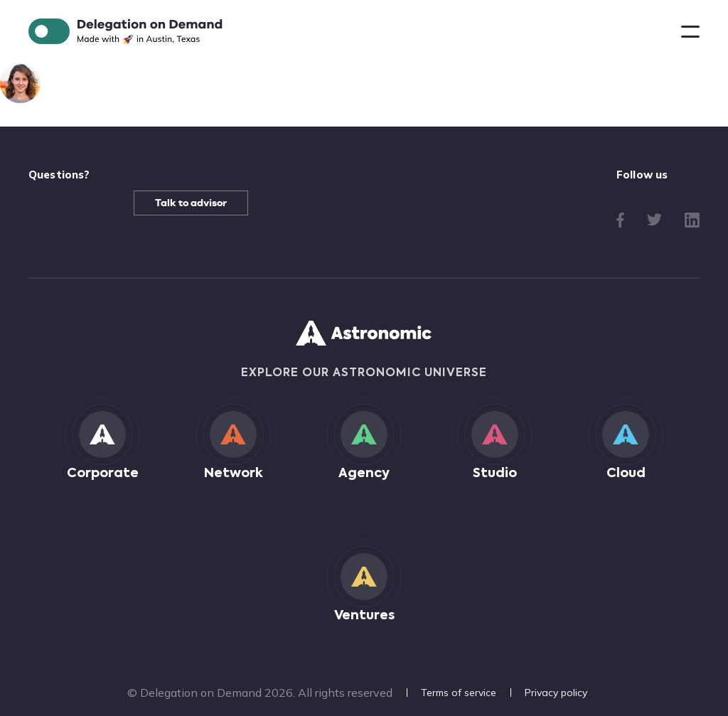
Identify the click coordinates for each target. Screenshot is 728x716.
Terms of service (459, 693)
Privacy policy (556, 693)
